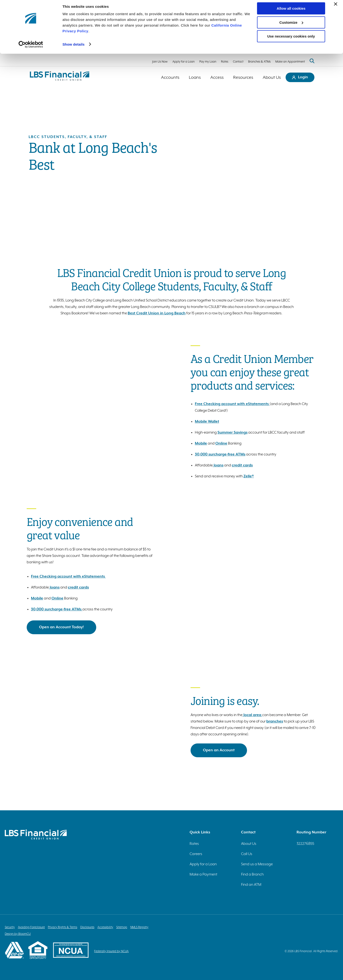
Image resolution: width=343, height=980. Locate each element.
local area (252, 715)
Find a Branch (252, 874)
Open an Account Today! (61, 627)
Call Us (247, 854)
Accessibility (105, 927)
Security (10, 927)
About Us (272, 77)
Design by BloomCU (18, 934)
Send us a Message (257, 864)
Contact (238, 62)
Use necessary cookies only (291, 40)
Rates (225, 62)
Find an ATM (251, 884)
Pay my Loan (208, 62)
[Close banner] (336, 7)
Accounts (170, 77)
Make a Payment (203, 874)
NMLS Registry (139, 927)
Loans (195, 77)
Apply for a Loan (184, 62)
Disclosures (87, 927)
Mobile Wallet (207, 421)
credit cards (242, 465)
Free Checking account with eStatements (232, 404)
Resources (243, 77)
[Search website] (312, 61)
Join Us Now (160, 62)
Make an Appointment (290, 62)
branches (275, 721)
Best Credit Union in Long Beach (157, 313)
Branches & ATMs (259, 62)
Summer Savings (232, 432)
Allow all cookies (291, 12)
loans (218, 465)
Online (221, 443)
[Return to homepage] (60, 77)
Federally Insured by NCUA (113, 951)
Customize (291, 26)
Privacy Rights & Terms (63, 927)
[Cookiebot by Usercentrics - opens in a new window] (31, 48)
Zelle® (249, 476)
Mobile (201, 443)
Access (217, 77)
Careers (196, 854)
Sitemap (122, 927)
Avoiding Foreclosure (31, 927)
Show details (73, 47)
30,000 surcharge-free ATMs (220, 454)
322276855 (305, 843)
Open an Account (219, 750)
